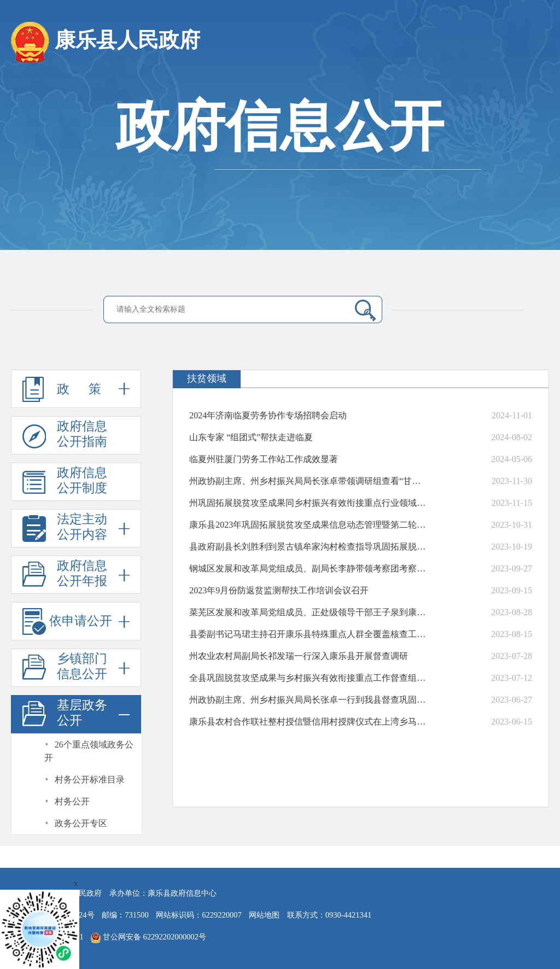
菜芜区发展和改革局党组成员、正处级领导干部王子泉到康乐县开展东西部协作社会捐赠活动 (309, 612)
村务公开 (72, 801)
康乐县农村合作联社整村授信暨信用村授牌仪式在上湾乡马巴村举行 (309, 722)
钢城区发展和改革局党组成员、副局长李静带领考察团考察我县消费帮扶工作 (309, 568)
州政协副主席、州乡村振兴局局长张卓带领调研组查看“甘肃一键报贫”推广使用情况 (309, 481)
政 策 (76, 389)
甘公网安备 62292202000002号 (148, 938)
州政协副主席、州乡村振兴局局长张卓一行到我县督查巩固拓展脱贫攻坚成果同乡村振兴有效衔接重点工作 (309, 700)
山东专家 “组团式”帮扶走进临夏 (251, 437)
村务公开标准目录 (90, 780)
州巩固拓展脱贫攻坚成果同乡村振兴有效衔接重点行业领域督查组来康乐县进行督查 (309, 503)
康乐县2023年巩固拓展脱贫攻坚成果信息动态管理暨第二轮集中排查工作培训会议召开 (309, 525)
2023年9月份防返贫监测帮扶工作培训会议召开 (279, 590)
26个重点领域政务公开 (89, 751)
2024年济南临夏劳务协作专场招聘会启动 (268, 415)
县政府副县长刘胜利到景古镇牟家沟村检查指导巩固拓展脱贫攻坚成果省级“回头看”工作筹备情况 (309, 547)
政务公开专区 (81, 823)
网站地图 (264, 915)
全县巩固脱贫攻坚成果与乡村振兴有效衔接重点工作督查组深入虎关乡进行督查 (309, 678)
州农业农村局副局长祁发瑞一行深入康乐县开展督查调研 (299, 656)
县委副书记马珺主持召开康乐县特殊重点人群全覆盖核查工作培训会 (309, 634)
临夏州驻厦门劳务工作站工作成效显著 (264, 459)
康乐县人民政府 (106, 42)
